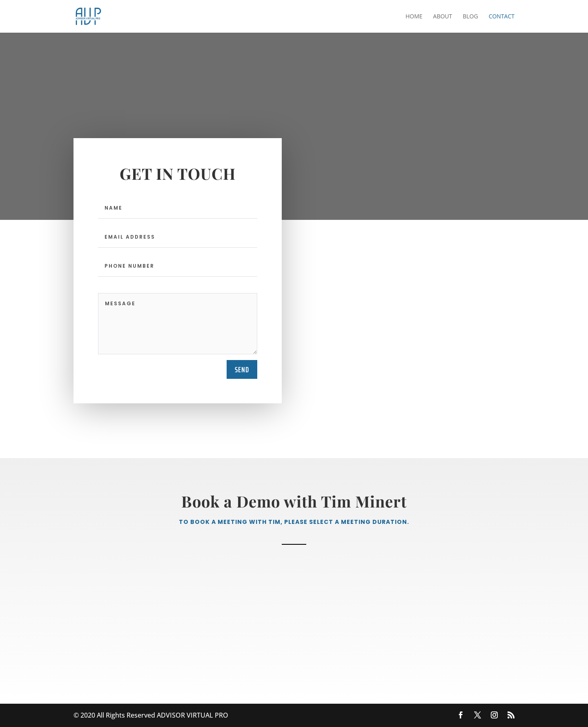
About (443, 17)
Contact (502, 17)
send (242, 369)
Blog (470, 17)
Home (414, 17)
